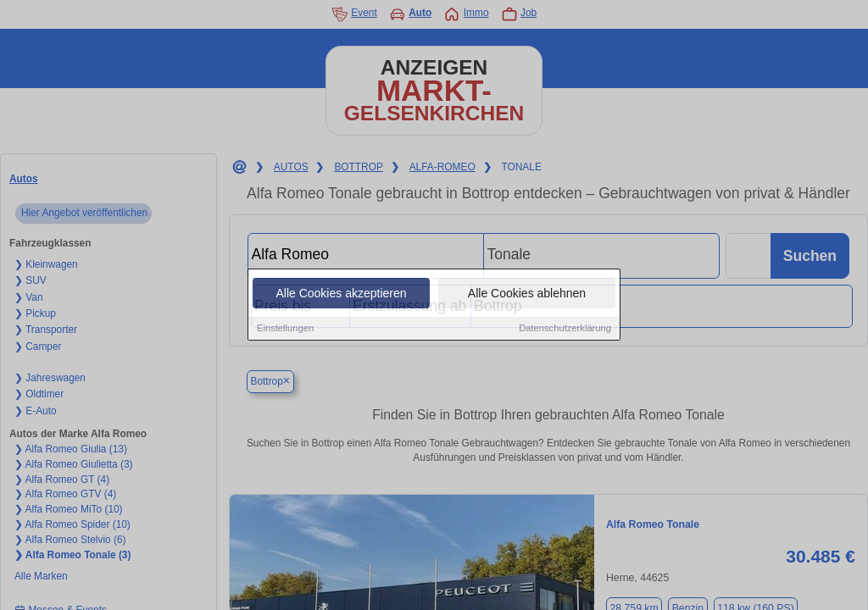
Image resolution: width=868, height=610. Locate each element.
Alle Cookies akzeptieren (341, 294)
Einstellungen (285, 329)
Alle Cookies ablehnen (527, 294)
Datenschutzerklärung (565, 329)
